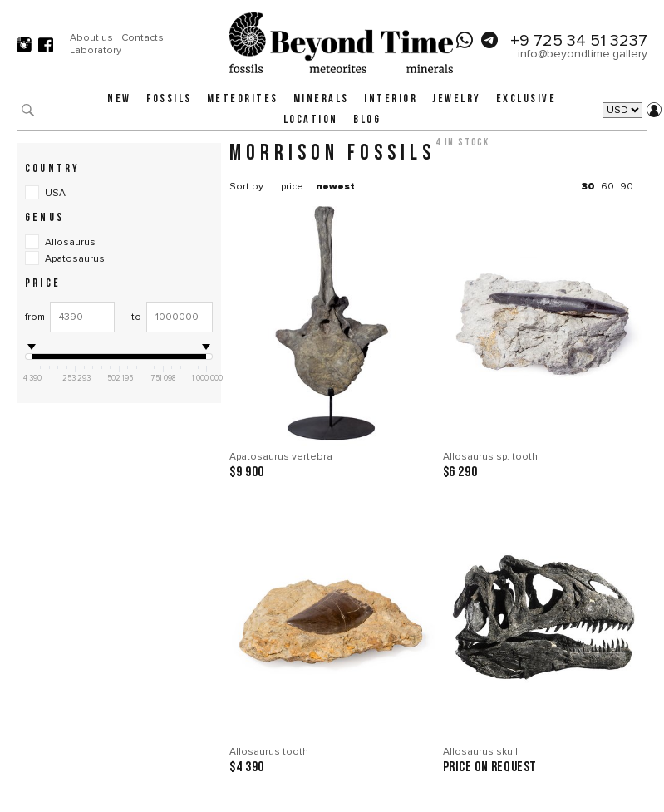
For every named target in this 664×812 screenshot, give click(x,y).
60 (607, 187)
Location (311, 120)
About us (91, 38)
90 (627, 187)
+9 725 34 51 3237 (579, 41)
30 (588, 187)
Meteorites (243, 99)
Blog (367, 120)
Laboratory (96, 51)
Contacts (143, 38)
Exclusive (526, 99)
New (119, 99)
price (292, 187)
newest (335, 187)
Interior (391, 99)
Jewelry (457, 99)
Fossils (169, 99)
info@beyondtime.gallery (583, 54)
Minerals (321, 99)
